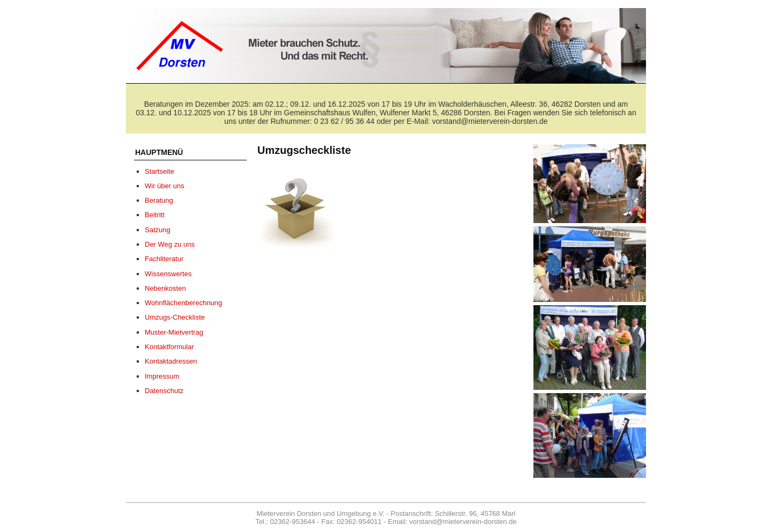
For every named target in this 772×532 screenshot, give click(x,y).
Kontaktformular (169, 347)
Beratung (159, 200)
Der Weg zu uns (170, 244)
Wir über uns (165, 186)
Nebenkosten (165, 288)
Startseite (159, 171)
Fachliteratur (164, 259)
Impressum (162, 376)
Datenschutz (164, 391)
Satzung (158, 230)
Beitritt (155, 215)
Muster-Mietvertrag (174, 332)
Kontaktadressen (171, 361)
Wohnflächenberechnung (183, 303)
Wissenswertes (168, 274)
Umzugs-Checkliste (175, 317)
